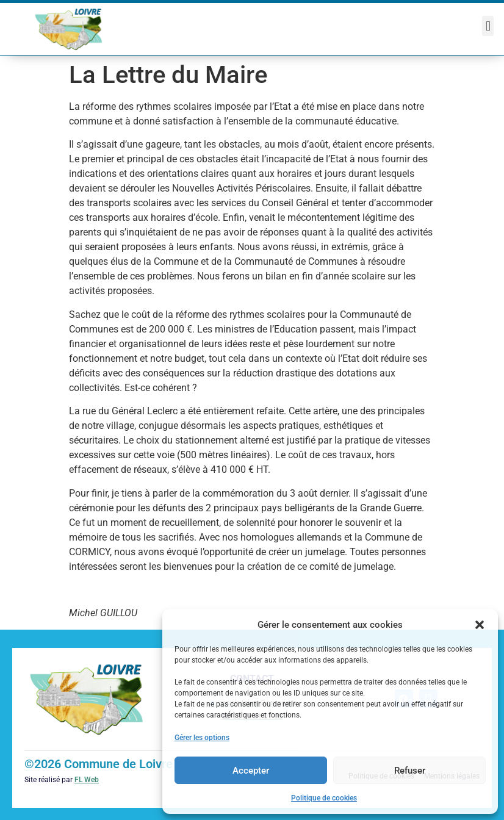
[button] (480, 625)
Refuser (410, 771)
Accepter (251, 771)
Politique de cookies (324, 798)
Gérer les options (202, 738)
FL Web (87, 780)
